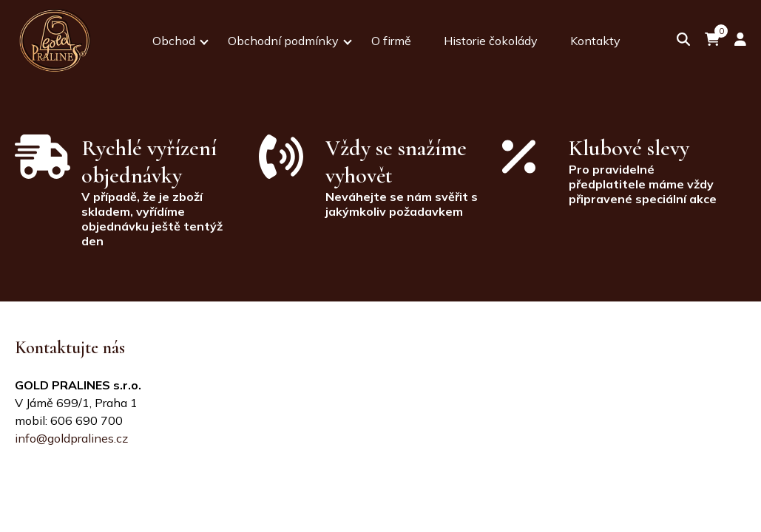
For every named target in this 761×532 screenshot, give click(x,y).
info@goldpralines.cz (71, 438)
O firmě (391, 41)
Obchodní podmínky (283, 41)
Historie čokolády (491, 41)
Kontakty (595, 41)
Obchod (174, 41)
